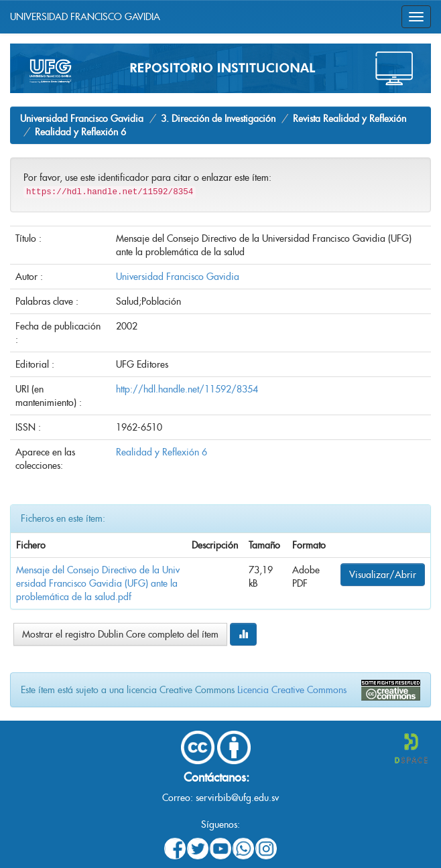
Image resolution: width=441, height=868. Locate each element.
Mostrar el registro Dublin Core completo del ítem (120, 634)
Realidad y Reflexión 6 (80, 132)
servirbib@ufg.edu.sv (237, 798)
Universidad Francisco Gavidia (82, 119)
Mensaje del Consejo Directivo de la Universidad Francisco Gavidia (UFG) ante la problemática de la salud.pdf (98, 583)
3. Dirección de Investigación (218, 119)
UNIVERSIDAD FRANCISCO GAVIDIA (85, 17)
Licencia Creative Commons (292, 690)
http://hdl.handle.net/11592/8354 (187, 389)
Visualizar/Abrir (383, 575)
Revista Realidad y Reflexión (350, 119)
